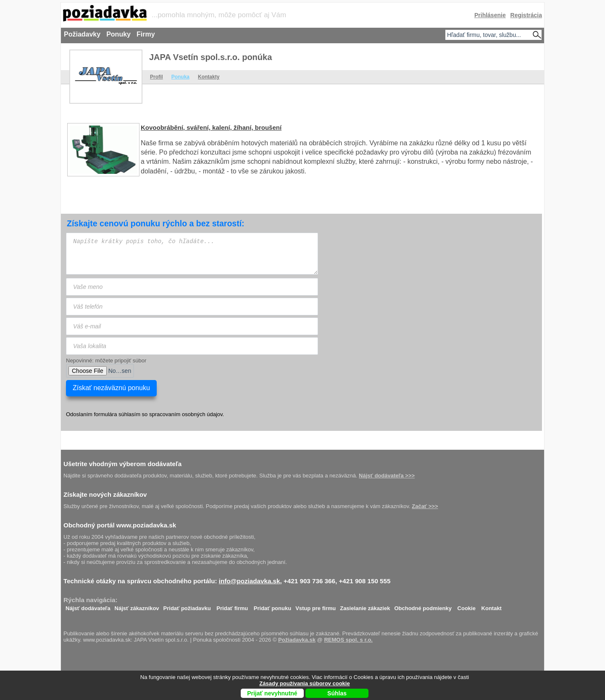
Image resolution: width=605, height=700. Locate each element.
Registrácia (526, 15)
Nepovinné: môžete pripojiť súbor (106, 360)
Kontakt (492, 606)
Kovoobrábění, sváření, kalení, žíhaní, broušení (211, 127)
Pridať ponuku (272, 606)
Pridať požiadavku (187, 606)
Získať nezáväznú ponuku (111, 388)
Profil (157, 77)
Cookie (467, 606)
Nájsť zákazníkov (137, 606)
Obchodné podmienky (423, 606)
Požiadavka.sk (297, 640)
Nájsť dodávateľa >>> (387, 476)
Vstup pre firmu (316, 606)
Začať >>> (425, 506)
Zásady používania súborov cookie (304, 683)
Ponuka (180, 77)
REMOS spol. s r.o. (348, 640)
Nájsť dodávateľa (88, 606)
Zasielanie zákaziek (365, 606)
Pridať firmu (232, 606)
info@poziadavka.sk (250, 581)
